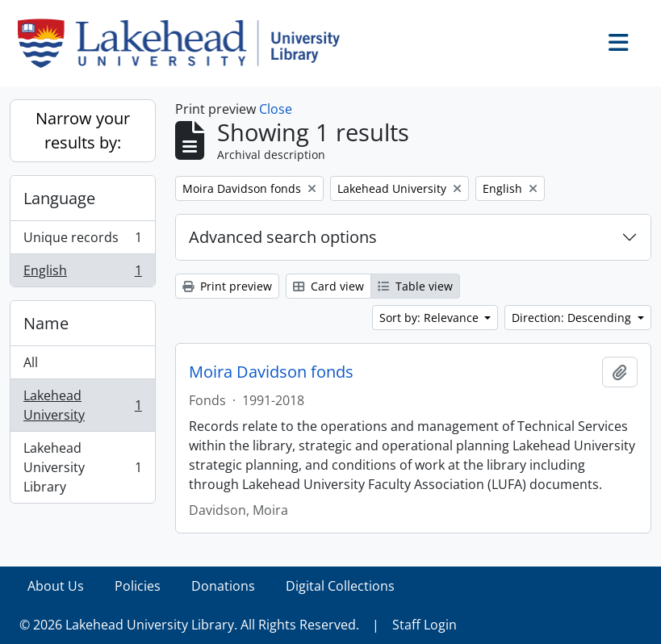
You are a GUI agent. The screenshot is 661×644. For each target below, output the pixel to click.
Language (59, 198)
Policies (138, 586)
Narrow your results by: (83, 130)
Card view (328, 286)
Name (46, 323)
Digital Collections (340, 586)
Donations (223, 586)
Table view (415, 286)
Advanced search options (283, 237)
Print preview (227, 286)
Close (276, 109)
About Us (56, 586)
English (82, 274)
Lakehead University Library (82, 467)
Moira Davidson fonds (271, 372)
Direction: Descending (573, 318)
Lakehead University (82, 405)
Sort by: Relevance (431, 318)
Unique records (82, 241)
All (31, 362)
